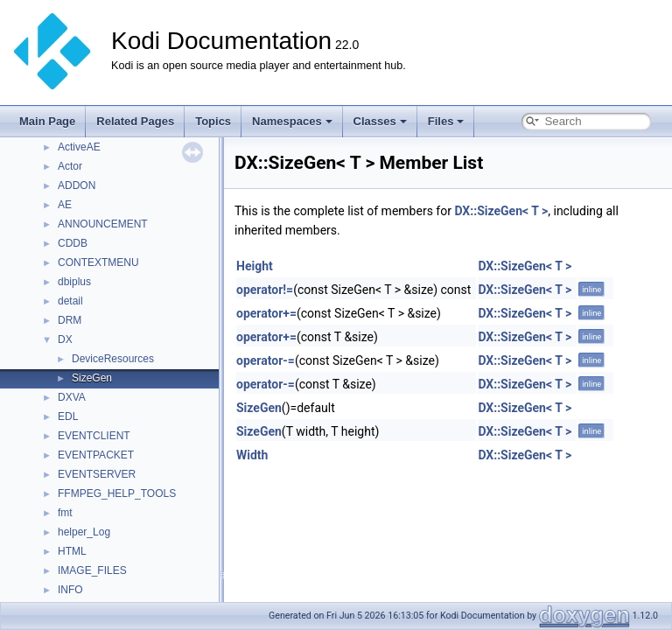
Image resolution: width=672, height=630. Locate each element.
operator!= (265, 290)
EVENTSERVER (97, 474)
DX (65, 339)
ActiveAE (79, 147)
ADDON (77, 185)
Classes (380, 121)
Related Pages (135, 121)
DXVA (72, 397)
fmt (65, 513)
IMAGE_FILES (92, 570)
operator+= (266, 313)
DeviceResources (113, 359)
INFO (70, 590)
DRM (70, 320)
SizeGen (92, 378)
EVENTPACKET (96, 455)
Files (446, 121)
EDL (68, 416)
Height (255, 266)
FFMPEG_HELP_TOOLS (117, 493)
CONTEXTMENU (98, 262)
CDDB (73, 243)
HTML (72, 551)
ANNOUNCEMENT (103, 224)
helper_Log (84, 532)
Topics (213, 121)
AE (65, 205)
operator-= (266, 360)
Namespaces (292, 121)
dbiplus (74, 282)
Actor (70, 166)
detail (70, 301)
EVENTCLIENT (94, 436)
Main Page (47, 121)
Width (252, 455)
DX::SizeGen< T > (501, 211)
